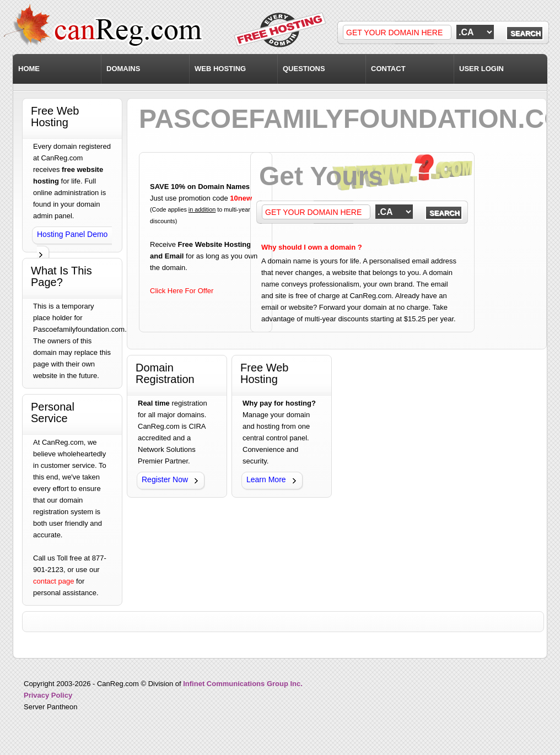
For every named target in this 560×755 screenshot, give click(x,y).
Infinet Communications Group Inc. (243, 684)
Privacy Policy (48, 695)
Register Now (165, 479)
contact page (53, 581)
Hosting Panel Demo (72, 234)
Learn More (266, 479)
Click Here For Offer (182, 291)
